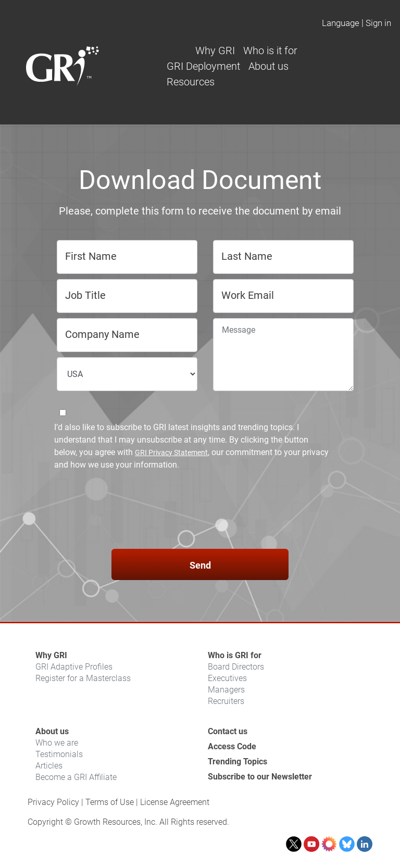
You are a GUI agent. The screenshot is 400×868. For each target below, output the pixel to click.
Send (200, 565)
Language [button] (341, 23)
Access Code (232, 746)
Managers (226, 690)
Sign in (378, 23)
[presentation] (200, 511)
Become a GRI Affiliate (76, 777)
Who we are (57, 743)
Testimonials (59, 754)
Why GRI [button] (215, 51)
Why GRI (51, 655)
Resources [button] (191, 82)
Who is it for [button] (270, 51)
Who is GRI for (235, 655)
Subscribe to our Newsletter (260, 777)
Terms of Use (110, 802)
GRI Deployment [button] (203, 66)
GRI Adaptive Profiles (74, 667)
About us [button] (268, 66)
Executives (227, 678)
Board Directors (236, 667)
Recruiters (226, 701)
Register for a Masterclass (83, 678)
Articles (49, 766)
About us (52, 731)
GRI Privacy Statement (171, 452)
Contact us (228, 731)
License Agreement (175, 802)
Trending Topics (238, 762)
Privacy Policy (53, 802)
